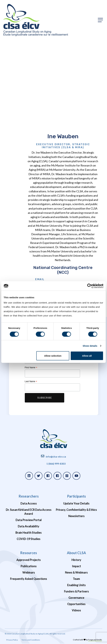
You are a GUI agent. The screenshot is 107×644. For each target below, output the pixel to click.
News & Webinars (76, 572)
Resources (29, 553)
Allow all (87, 356)
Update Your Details (76, 503)
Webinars (29, 572)
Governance (76, 598)
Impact (76, 566)
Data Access (29, 503)
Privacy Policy (12, 640)
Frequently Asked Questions (29, 579)
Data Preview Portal (29, 520)
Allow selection (53, 356)
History (76, 560)
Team (76, 579)
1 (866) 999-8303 (56, 464)
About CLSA (76, 553)
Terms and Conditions (31, 640)
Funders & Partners (76, 591)
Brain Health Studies (29, 533)
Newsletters (76, 516)
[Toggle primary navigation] (100, 20)
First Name (31, 368)
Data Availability (29, 526)
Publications (29, 566)
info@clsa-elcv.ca (56, 456)
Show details (90, 346)
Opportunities (76, 604)
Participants (76, 496)
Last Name (31, 381)
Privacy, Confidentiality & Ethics (76, 510)
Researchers (29, 496)
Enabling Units (76, 585)
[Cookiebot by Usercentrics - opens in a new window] (90, 286)
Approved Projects (29, 560)
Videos (76, 610)
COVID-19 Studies (29, 539)
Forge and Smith (95, 640)
